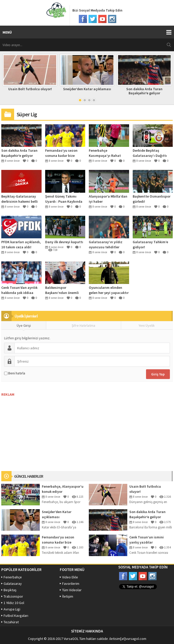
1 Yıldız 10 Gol (14, 603)
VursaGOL (71, 639)
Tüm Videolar (72, 590)
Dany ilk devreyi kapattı (64, 242)
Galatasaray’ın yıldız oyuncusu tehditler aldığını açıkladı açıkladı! (106, 245)
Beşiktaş (10, 590)
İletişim (68, 596)
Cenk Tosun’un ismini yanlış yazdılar (147, 540)
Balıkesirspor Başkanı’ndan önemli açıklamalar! (62, 290)
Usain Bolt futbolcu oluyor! (30, 89)
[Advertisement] (40, 429)
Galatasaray (13, 584)
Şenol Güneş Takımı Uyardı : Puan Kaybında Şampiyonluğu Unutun (64, 199)
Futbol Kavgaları (16, 616)
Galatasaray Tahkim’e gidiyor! (150, 244)
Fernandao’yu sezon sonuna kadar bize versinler (61, 153)
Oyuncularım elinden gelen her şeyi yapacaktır (109, 290)
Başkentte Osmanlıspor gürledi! (152, 199)
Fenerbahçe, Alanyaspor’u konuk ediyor (63, 489)
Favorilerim (71, 584)
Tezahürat (11, 622)
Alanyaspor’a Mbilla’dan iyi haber (108, 199)
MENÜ (7, 32)
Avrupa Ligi (12, 609)
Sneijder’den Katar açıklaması (87, 89)
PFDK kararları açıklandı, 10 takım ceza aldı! (21, 244)
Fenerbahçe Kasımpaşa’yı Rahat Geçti (105, 153)
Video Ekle (70, 577)
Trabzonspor (13, 596)
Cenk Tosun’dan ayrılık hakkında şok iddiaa (19, 290)
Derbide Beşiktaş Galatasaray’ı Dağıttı (150, 153)
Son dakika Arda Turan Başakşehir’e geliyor (144, 91)
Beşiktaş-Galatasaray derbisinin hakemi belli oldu (20, 199)
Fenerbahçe (13, 577)
